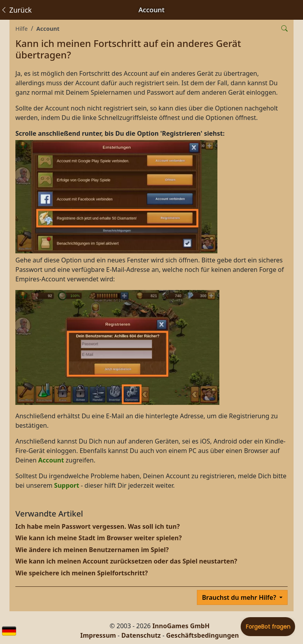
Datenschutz (141, 635)
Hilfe (22, 29)
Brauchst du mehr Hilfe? (240, 597)
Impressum (98, 635)
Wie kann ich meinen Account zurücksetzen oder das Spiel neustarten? (126, 561)
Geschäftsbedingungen (203, 635)
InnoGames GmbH (181, 626)
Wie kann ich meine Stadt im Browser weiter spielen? (99, 538)
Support (67, 485)
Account (48, 29)
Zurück (16, 10)
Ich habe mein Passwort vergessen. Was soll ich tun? (98, 526)
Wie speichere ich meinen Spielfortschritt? (82, 573)
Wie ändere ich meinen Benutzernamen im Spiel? (92, 550)
